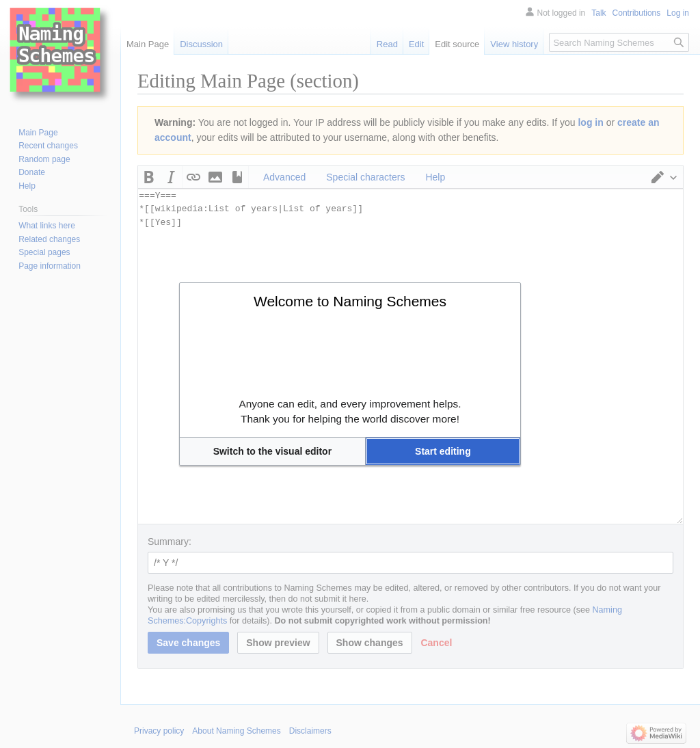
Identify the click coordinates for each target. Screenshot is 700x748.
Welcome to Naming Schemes (350, 301)
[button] (272, 451)
